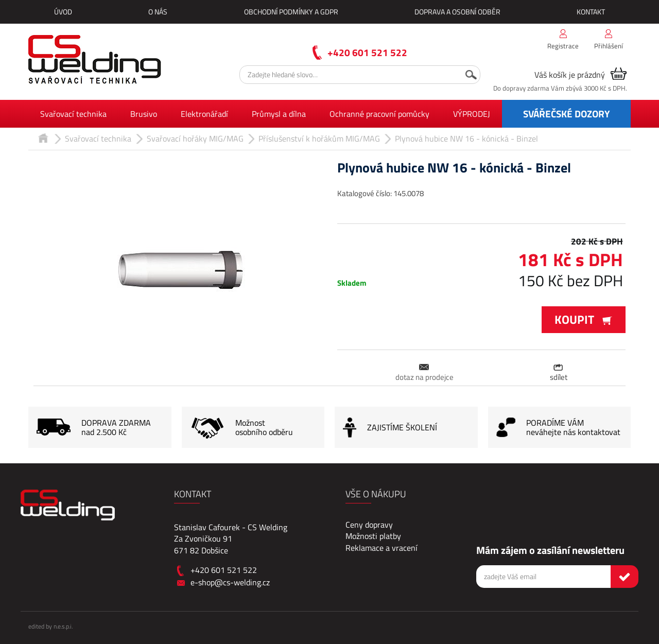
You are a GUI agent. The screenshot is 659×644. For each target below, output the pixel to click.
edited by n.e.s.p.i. (50, 626)
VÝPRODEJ (472, 114)
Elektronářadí (204, 114)
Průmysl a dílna (279, 114)
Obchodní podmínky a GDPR (291, 12)
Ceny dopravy (369, 525)
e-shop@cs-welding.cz (230, 582)
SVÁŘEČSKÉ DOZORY (567, 114)
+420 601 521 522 (367, 52)
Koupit (584, 319)
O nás (158, 12)
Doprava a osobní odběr (457, 12)
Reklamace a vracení (381, 548)
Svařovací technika (73, 114)
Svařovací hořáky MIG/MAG (195, 138)
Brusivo (144, 114)
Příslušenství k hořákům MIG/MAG (319, 138)
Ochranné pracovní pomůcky (379, 114)
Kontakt (591, 12)
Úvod (63, 12)
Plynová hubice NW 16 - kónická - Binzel (466, 138)
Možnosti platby (373, 536)
